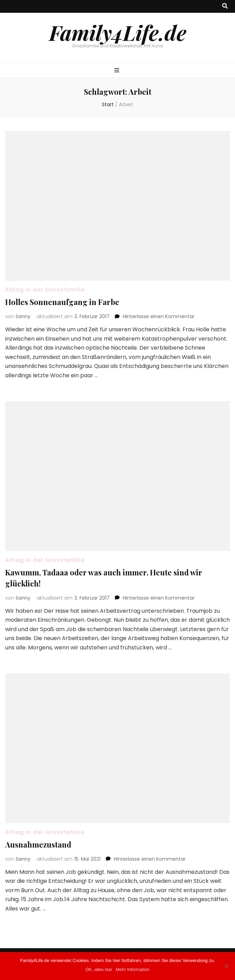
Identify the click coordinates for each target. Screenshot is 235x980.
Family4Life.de (118, 32)
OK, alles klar (99, 969)
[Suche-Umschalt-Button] (225, 6)
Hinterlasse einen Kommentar (159, 316)
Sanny (23, 316)
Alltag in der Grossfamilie (45, 290)
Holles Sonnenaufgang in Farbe (62, 302)
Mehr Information (133, 969)
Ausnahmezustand (38, 844)
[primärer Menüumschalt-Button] (118, 71)
